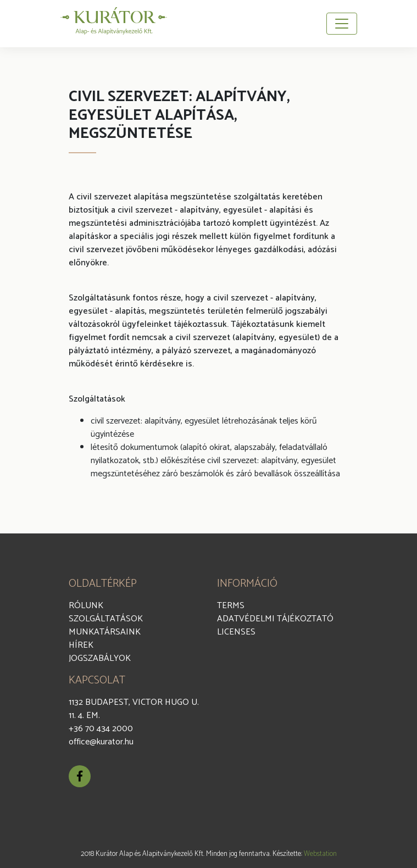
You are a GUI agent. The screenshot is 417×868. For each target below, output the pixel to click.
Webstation (320, 854)
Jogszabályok (100, 658)
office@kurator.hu (101, 742)
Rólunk (86, 606)
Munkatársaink (105, 632)
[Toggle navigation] (342, 24)
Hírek (81, 645)
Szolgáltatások (106, 619)
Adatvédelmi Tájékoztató (275, 619)
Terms (231, 606)
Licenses (236, 632)
